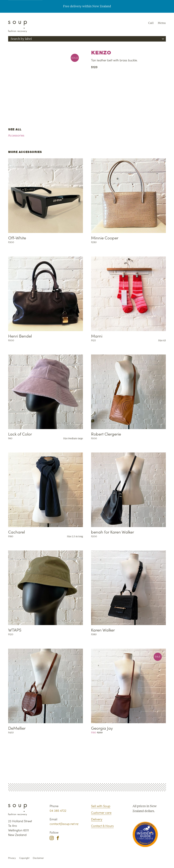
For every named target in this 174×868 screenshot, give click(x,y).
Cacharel (16, 532)
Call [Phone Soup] (151, 23)
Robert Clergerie (106, 434)
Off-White (17, 238)
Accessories (16, 135)
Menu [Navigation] (162, 23)
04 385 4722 (58, 810)
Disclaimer (38, 858)
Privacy (12, 858)
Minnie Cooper (105, 238)
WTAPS (15, 630)
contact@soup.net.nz (64, 824)
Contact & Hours (102, 826)
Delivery (97, 819)
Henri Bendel (20, 336)
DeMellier (17, 728)
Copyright (24, 858)
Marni (97, 336)
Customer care (101, 812)
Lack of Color (20, 434)
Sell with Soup (101, 806)
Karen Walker (103, 630)
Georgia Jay (102, 728)
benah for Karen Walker (113, 532)
